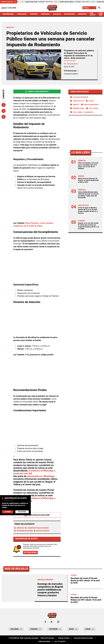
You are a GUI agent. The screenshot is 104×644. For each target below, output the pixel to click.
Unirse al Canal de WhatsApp (37, 92)
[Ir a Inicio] (52, 8)
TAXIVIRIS (34, 14)
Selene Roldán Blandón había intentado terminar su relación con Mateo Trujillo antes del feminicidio (88, 195)
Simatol (76, 105)
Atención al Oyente (64, 638)
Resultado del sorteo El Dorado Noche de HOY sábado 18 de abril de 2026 (85, 580)
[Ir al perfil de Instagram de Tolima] (58, 622)
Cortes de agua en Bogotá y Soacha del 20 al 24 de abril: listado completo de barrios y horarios (88, 210)
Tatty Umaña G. (72, 64)
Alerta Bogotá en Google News (37, 515)
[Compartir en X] (4, 111)
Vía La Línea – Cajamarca (83, 112)
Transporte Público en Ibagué (37, 528)
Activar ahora (30, 552)
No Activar (22, 512)
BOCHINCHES (69, 14)
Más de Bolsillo (16, 569)
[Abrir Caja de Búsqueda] (99, 8)
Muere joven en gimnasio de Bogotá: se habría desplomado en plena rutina (88, 180)
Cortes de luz (78, 101)
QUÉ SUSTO (93, 14)
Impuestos (19, 528)
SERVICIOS (82, 14)
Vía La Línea (94, 108)
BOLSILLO (57, 14)
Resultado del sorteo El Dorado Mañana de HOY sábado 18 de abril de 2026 (86, 600)
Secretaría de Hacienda (24, 531)
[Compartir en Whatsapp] (4, 117)
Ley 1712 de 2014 (60, 642)
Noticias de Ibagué (42, 531)
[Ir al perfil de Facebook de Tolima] (45, 622)
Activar (8, 512)
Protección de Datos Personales (83, 638)
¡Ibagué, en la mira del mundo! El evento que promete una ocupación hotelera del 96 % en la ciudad (89, 226)
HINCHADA (45, 14)
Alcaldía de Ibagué (80, 97)
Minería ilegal (79, 108)
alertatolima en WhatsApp (41, 476)
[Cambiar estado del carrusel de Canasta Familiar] (15, 2)
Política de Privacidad (47, 638)
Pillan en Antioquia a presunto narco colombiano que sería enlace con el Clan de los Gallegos (88, 166)
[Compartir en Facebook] (4, 105)
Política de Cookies (44, 642)
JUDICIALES (22, 14)
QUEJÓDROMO (8, 14)
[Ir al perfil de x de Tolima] (52, 622)
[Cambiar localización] (89, 8)
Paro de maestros (91, 105)
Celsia (91, 101)
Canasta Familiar (7, 2)
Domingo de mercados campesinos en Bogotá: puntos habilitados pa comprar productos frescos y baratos (50, 590)
